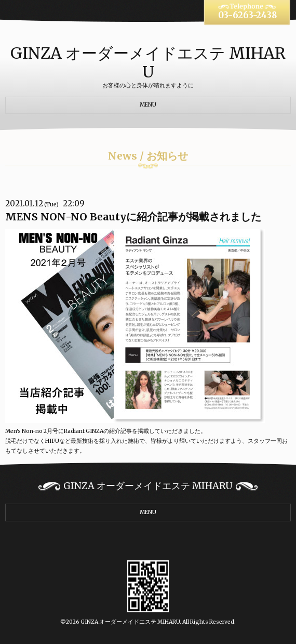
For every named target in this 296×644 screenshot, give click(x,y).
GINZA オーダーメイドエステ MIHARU (148, 62)
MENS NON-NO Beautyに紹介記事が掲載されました (133, 217)
